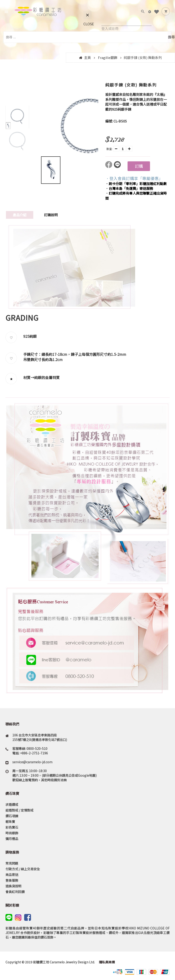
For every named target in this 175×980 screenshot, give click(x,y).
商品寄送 (12, 875)
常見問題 (12, 863)
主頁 (87, 57)
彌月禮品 (12, 839)
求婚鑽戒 (12, 804)
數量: (109, 149)
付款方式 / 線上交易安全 (23, 869)
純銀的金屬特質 (47, 377)
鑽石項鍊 (12, 816)
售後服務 (12, 880)
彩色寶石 (12, 827)
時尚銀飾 (12, 833)
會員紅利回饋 (15, 892)
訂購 (139, 166)
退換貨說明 (13, 886)
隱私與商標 (107, 962)
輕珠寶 (10, 822)
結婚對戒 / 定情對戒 (19, 810)
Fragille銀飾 (108, 57)
